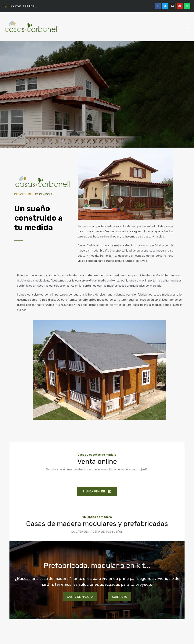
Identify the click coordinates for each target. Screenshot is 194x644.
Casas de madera (80, 597)
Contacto (120, 597)
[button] (188, 27)
